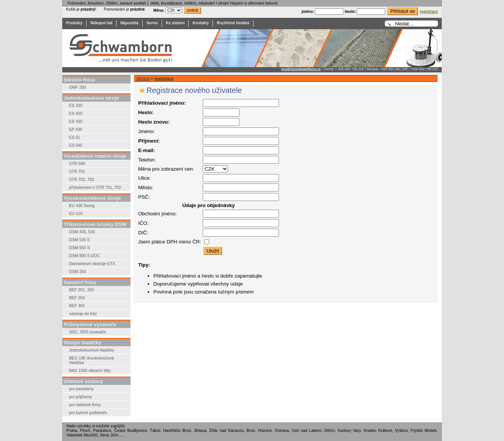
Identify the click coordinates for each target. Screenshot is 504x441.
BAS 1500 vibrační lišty (90, 370)
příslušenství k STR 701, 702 (95, 187)
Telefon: (147, 160)
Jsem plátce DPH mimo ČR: (170, 242)
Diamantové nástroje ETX (92, 264)
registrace (164, 78)
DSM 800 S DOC (84, 256)
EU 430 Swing (82, 206)
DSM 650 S (80, 248)
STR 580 (77, 163)
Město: (146, 188)
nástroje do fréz (83, 314)
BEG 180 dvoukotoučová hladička (91, 360)
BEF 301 (77, 306)
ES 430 (76, 121)
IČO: (143, 223)
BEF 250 (77, 298)
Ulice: (144, 178)
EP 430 (76, 129)
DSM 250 (77, 272)
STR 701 (77, 171)
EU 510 (76, 213)
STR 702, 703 (82, 179)
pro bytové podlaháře (88, 413)
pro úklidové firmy (85, 405)
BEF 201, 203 (81, 290)
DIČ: (143, 233)
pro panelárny (81, 389)
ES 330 (76, 105)
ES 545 (76, 145)
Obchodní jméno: (157, 214)
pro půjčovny (80, 397)
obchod (143, 78)
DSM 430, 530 (82, 232)
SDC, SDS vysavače (88, 332)
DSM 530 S (80, 240)
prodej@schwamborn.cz (301, 69)
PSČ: (144, 197)
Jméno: (146, 131)
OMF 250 (77, 87)
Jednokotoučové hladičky (92, 350)
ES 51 (75, 137)
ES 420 (76, 113)
